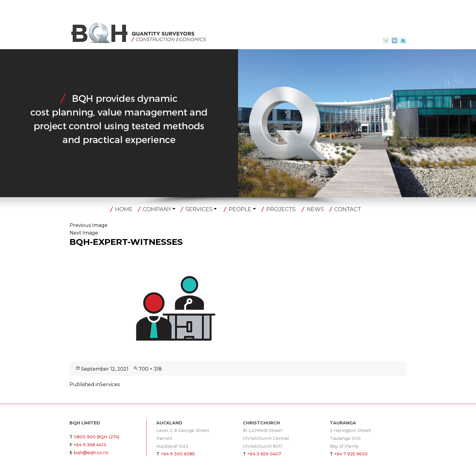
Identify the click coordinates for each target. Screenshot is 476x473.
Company (157, 209)
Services (199, 209)
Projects (281, 209)
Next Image (84, 233)
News (315, 209)
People (240, 209)
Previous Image (88, 225)
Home (124, 209)
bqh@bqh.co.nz (389, 40)
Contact (348, 209)
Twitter (403, 40)
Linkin (395, 40)
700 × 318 (150, 369)
